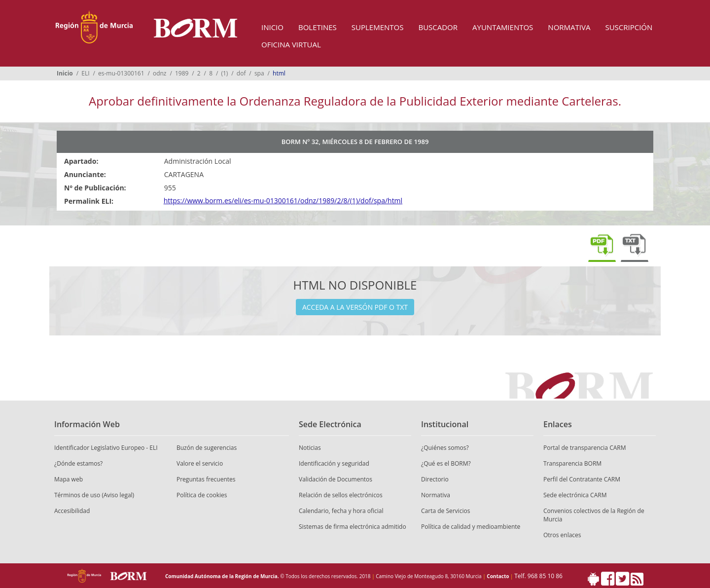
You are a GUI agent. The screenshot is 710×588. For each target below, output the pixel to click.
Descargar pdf (602, 246)
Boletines (318, 27)
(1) (224, 73)
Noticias (310, 448)
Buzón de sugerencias (207, 448)
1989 (182, 73)
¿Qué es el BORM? (446, 463)
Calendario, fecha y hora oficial (341, 511)
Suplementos (378, 27)
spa (259, 73)
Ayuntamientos (503, 27)
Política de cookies (202, 495)
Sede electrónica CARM (575, 495)
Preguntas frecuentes (206, 479)
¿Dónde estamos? (78, 463)
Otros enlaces (562, 535)
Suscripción (629, 27)
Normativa (569, 27)
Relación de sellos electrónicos (341, 495)
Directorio (435, 479)
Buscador (438, 27)
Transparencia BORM (572, 463)
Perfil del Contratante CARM (582, 479)
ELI (85, 73)
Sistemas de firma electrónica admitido (353, 527)
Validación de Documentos (336, 479)
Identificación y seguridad (334, 463)
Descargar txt (635, 246)
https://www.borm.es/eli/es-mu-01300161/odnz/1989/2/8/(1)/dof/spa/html (283, 201)
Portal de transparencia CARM (585, 448)
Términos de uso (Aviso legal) (94, 495)
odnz (160, 73)
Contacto (498, 576)
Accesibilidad (72, 511)
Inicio (272, 27)
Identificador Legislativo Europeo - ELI (106, 448)
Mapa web (69, 479)
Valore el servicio (200, 463)
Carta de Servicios (445, 511)
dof (241, 73)
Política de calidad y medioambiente (471, 527)
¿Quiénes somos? (445, 448)
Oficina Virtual (291, 44)
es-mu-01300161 (121, 73)
